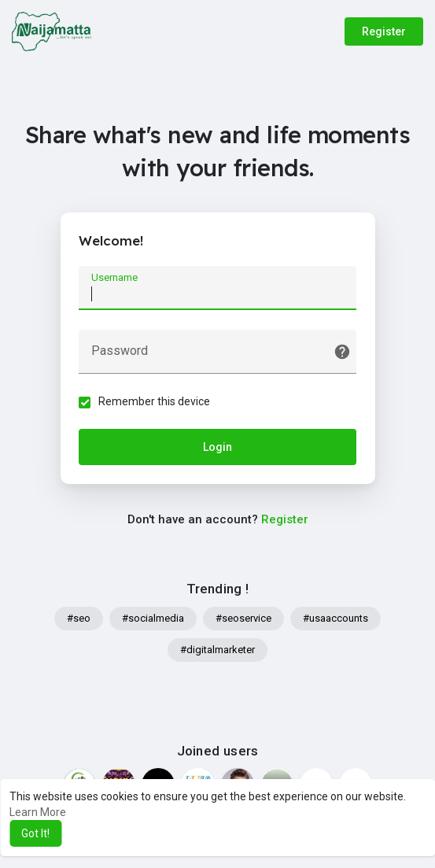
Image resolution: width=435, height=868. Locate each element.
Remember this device (156, 402)
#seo (79, 620)
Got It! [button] (35, 833)
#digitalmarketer (217, 651)
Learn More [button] (38, 812)
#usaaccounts (335, 620)
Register (384, 31)
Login (217, 448)
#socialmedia (153, 620)
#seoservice (243, 620)
